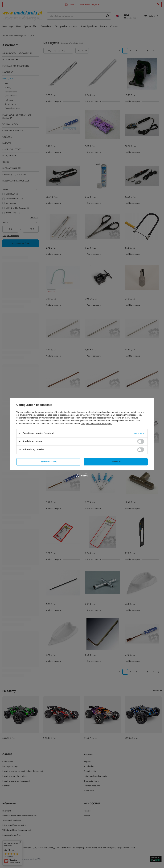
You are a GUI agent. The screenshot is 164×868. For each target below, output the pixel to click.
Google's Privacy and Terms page (97, 424)
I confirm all (116, 462)
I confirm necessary (48, 462)
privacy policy (86, 415)
